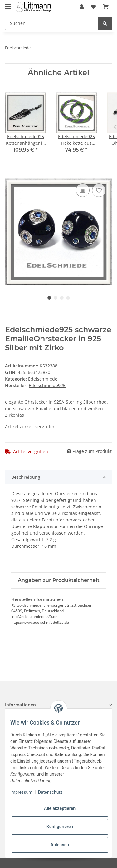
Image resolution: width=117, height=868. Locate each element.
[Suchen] (51, 23)
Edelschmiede (43, 379)
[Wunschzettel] (93, 7)
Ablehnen (60, 845)
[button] (82, 7)
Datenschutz (50, 792)
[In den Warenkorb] (10, 175)
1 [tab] (49, 298)
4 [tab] (68, 298)
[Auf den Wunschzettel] (99, 190)
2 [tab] (56, 298)
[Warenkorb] (106, 7)
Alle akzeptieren (60, 808)
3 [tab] (62, 298)
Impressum (21, 792)
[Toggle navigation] (8, 4)
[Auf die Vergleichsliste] (83, 190)
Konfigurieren (60, 827)
